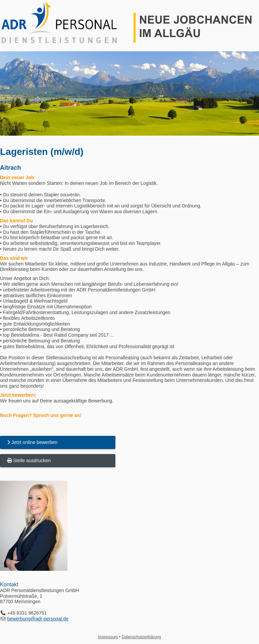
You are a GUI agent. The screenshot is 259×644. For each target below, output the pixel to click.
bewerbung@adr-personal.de (38, 619)
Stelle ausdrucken (29, 460)
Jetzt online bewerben (32, 442)
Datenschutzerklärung (141, 637)
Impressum (108, 637)
